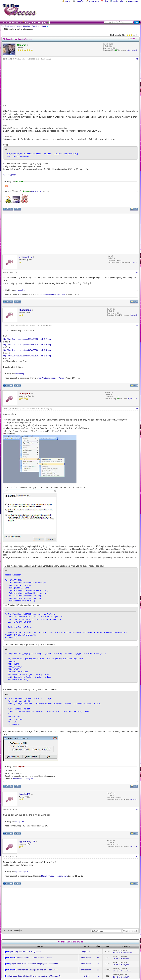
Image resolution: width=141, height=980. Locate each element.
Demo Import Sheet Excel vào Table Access (34, 958)
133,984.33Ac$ (132, 50)
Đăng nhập (30, 22)
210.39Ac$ (133, 847)
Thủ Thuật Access (8, 26)
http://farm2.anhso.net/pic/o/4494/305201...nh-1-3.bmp (27, 345)
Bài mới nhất (117, 953)
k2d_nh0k (126, 965)
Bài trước (8, 930)
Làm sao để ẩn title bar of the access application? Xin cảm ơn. (36, 976)
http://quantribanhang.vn (23, 779)
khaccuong (25, 310)
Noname (47, 59)
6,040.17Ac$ (133, 399)
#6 (137, 857)
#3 (137, 325)
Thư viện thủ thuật (39, 26)
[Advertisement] (70, 82)
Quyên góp (133, 1)
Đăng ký (42, 22)
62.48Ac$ (134, 262)
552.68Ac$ (133, 315)
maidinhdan (86, 970)
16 (98, 970)
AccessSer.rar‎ (9, 175)
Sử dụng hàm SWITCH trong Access (26, 952)
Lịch (106, 1)
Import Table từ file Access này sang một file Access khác (35, 964)
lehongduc (48, 409)
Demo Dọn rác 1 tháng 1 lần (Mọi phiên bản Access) (37, 970)
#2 (137, 272)
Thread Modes (133, 39)
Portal (68, 1)
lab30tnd (126, 959)
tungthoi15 (86, 952)
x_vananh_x (25, 257)
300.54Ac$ (133, 799)
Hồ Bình (86, 976)
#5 (137, 809)
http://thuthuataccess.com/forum (52, 294)
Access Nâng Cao (23, 26)
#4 (137, 409)
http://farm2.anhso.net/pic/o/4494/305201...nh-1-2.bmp (27, 339)
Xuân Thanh (86, 958)
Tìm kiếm (79, 1)
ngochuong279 (27, 842)
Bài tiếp (17, 930)
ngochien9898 (128, 953)
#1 (137, 59)
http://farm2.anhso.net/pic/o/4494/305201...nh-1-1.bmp (27, 356)
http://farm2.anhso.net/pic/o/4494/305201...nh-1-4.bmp (27, 350)
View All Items (36, 191)
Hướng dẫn (118, 1)
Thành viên (94, 1)
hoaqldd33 (25, 794)
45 (98, 958)
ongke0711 (126, 977)
